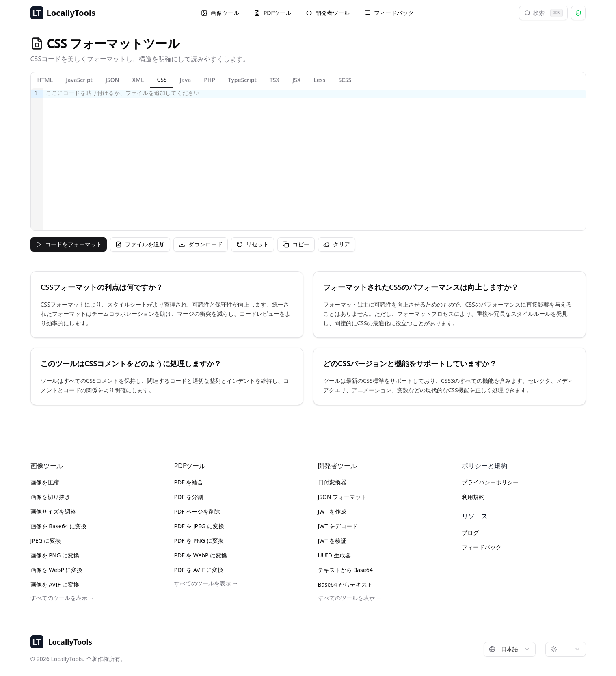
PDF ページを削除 (197, 511)
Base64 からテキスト (345, 584)
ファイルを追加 (140, 244)
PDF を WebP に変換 (201, 555)
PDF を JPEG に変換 (199, 526)
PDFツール (272, 13)
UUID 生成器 (334, 555)
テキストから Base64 (345, 570)
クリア (337, 244)
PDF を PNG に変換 (199, 541)
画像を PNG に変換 (55, 555)
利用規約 (473, 497)
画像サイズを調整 (53, 511)
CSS (162, 79)
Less (319, 80)
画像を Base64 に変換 (59, 526)
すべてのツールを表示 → (63, 598)
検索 (544, 13)
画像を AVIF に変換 (55, 584)
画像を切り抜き (50, 497)
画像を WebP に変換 (57, 570)
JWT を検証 (332, 541)
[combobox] (510, 649)
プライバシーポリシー (490, 482)
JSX (296, 80)
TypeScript (242, 80)
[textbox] (314, 159)
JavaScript (79, 80)
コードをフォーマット (69, 244)
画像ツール (220, 13)
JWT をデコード (338, 526)
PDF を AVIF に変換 (199, 570)
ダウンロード (201, 244)
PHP (210, 80)
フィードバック (389, 13)
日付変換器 (332, 482)
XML (138, 80)
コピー (296, 244)
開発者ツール (328, 13)
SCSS (345, 80)
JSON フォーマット (343, 497)
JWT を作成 (332, 511)
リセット (253, 244)
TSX (274, 80)
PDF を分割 (189, 497)
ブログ (470, 532)
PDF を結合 (189, 482)
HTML (45, 80)
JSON (112, 80)
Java (185, 80)
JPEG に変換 (46, 541)
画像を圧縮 (45, 482)
